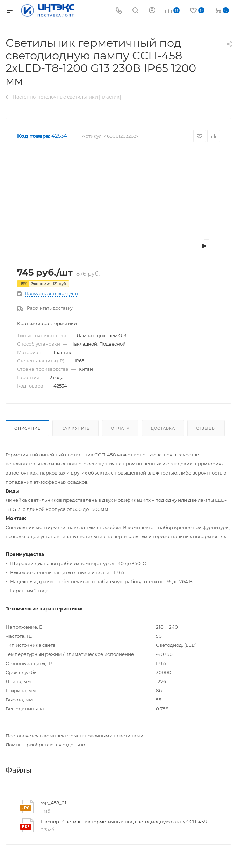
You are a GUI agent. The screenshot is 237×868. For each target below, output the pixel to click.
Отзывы (206, 428)
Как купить (76, 428)
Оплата (120, 428)
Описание (27, 428)
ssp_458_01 (54, 803)
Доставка (163, 428)
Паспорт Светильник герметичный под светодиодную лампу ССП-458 (124, 822)
